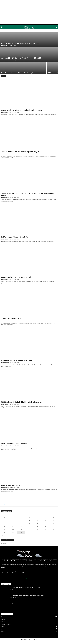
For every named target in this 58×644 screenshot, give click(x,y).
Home (9, 76)
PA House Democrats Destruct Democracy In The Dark (25, 587)
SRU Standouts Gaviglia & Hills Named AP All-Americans (22, 402)
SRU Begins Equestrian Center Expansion (16, 360)
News (2, 617)
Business (3, 622)
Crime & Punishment (6, 624)
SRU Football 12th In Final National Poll (16, 277)
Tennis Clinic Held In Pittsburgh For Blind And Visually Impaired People (21, 73)
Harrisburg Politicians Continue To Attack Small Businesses (27, 595)
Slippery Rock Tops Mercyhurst (12, 485)
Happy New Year (15, 603)
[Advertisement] (29, 12)
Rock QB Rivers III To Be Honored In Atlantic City (20, 43)
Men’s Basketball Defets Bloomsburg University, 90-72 (21, 152)
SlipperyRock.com (5, 45)
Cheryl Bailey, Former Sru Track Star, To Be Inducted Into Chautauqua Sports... (27, 194)
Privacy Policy (24, 639)
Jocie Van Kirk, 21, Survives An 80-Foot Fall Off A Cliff (21, 58)
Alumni (2, 627)
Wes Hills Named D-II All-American (14, 444)
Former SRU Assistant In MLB (12, 319)
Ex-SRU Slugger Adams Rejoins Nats (14, 237)
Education (3, 619)
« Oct (2, 535)
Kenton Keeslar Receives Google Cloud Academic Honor (22, 110)
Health (2, 631)
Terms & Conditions (33, 639)
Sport (2, 629)
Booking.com (4, 504)
